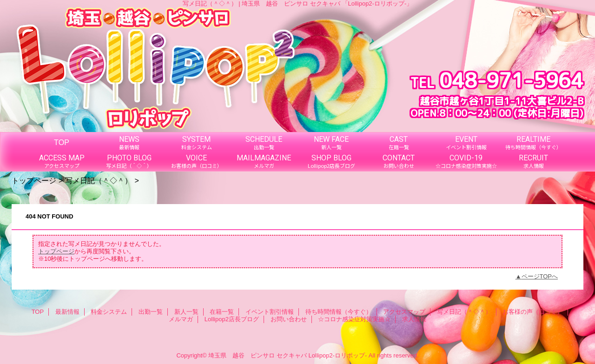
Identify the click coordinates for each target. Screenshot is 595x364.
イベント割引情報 (270, 312)
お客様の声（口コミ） (533, 312)
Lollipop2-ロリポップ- (338, 355)
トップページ (34, 180)
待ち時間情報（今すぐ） (339, 312)
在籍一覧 (222, 312)
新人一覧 (186, 312)
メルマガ (181, 319)
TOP (62, 142)
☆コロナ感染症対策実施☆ (354, 319)
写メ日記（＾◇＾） (99, 180)
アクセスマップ (404, 312)
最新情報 (67, 312)
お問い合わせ (289, 319)
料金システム (109, 312)
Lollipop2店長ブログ (232, 319)
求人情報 (414, 319)
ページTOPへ (540, 276)
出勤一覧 (151, 312)
